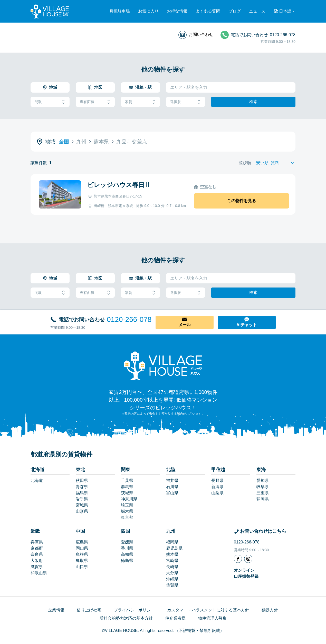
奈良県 (37, 554)
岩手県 (82, 499)
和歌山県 (39, 573)
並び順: (245, 163)
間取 (50, 102)
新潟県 (217, 487)
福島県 (82, 493)
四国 (126, 531)
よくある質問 (208, 11)
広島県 (82, 542)
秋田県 (82, 480)
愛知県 (263, 480)
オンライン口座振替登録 (246, 573)
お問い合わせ (201, 34)
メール (185, 325)
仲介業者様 (175, 618)
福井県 (172, 480)
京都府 (37, 548)
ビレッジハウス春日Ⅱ (119, 185)
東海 (261, 470)
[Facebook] (238, 559)
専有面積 (95, 102)
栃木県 (127, 511)
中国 (80, 531)
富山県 (172, 493)
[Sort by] (276, 163)
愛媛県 (127, 542)
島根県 (82, 554)
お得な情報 (177, 11)
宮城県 (82, 505)
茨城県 (127, 493)
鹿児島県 (174, 548)
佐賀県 (172, 585)
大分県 (172, 573)
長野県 (217, 480)
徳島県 (127, 561)
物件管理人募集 (212, 618)
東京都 (127, 517)
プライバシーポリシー (134, 610)
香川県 (127, 548)
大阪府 (37, 561)
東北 (80, 470)
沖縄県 (172, 579)
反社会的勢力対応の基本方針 (126, 618)
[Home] (163, 365)
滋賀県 (37, 567)
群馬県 (127, 487)
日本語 (285, 11)
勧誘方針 (270, 610)
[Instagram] (248, 559)
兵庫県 (37, 542)
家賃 (140, 102)
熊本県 (172, 554)
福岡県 (172, 542)
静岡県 (263, 499)
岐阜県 (263, 487)
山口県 (82, 567)
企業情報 (56, 610)
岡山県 (82, 548)
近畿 (35, 531)
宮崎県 (172, 561)
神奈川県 (129, 499)
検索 (253, 102)
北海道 (37, 470)
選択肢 (186, 102)
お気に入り (148, 11)
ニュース (257, 11)
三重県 (263, 493)
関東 (126, 470)
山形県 (82, 511)
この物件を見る (242, 201)
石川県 (172, 487)
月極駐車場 (120, 11)
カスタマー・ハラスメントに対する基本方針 (208, 610)
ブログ (235, 11)
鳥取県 (82, 561)
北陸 (171, 470)
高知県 (127, 554)
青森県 (82, 487)
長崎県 (172, 567)
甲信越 (218, 470)
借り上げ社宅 (89, 610)
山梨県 (217, 493)
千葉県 (127, 480)
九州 (171, 531)
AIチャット (247, 325)
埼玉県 (127, 505)
